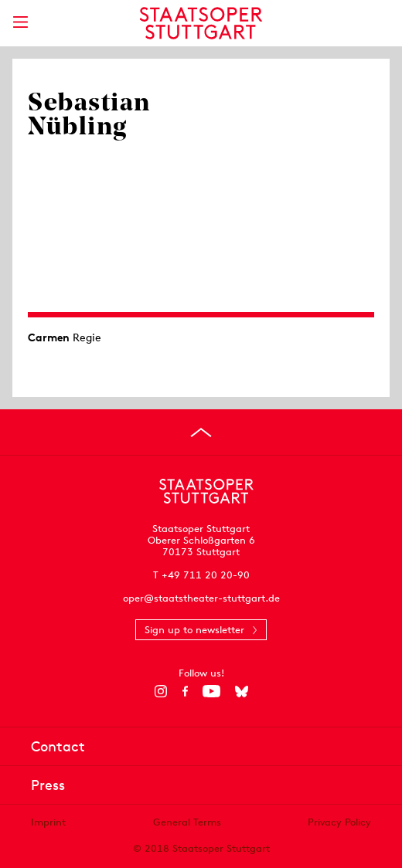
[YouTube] (211, 691)
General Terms (187, 822)
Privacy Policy (339, 822)
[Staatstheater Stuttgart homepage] (201, 23)
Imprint (48, 822)
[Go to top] (201, 432)
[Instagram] (161, 691)
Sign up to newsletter (194, 630)
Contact (58, 746)
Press (48, 785)
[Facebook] (185, 691)
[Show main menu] (20, 22)
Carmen (49, 337)
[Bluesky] (242, 691)
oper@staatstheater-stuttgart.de (201, 598)
